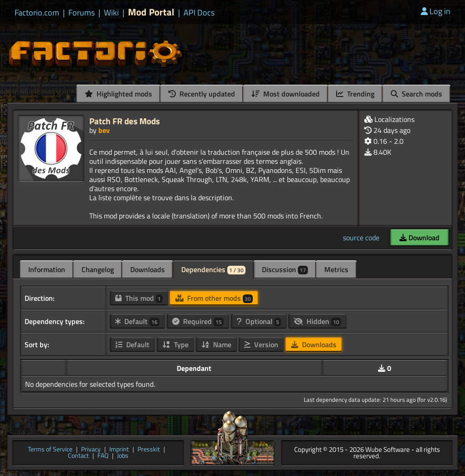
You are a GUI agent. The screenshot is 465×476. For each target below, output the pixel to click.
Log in (436, 11)
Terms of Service (50, 450)
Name (216, 344)
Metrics (336, 269)
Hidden (317, 321)
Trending (355, 94)
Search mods (416, 94)
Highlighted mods (118, 94)
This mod (139, 298)
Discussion (285, 269)
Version (261, 344)
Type (175, 344)
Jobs (123, 456)
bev (104, 130)
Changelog (98, 269)
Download (419, 238)
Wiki (111, 13)
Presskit (149, 450)
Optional (259, 321)
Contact (78, 456)
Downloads (148, 269)
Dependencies (213, 269)
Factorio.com (37, 13)
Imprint (119, 450)
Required (198, 321)
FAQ (103, 456)
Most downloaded (286, 94)
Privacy (91, 450)
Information (47, 269)
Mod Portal (151, 12)
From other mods (214, 298)
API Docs (199, 13)
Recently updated (202, 94)
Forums (82, 13)
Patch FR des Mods (125, 121)
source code (361, 238)
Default (137, 321)
